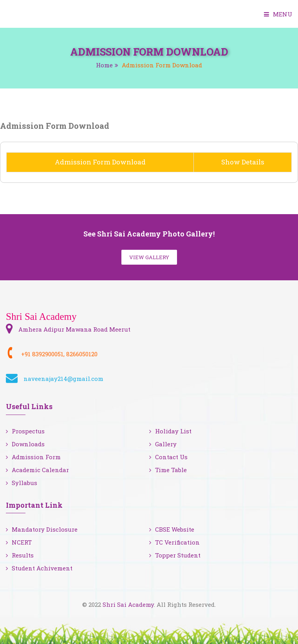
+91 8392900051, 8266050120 (59, 354)
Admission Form (33, 457)
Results (20, 555)
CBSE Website (172, 529)
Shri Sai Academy (128, 604)
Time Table (168, 470)
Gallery (163, 444)
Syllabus (22, 483)
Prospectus (25, 431)
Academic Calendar (37, 470)
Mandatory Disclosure (42, 529)
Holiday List (170, 431)
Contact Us (168, 457)
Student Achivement (39, 568)
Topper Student (175, 555)
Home (104, 65)
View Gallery (149, 257)
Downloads (25, 444)
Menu (278, 14)
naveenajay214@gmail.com (63, 379)
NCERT (19, 542)
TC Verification (174, 542)
